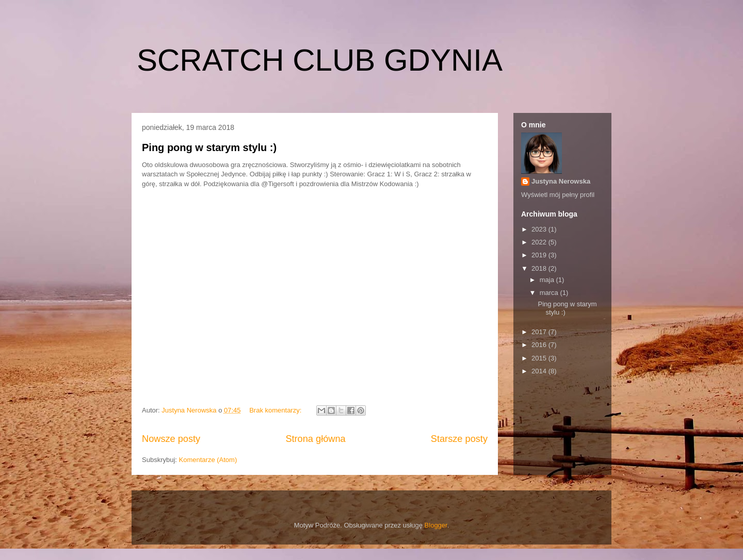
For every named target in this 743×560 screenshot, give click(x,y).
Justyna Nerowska (561, 181)
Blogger (436, 525)
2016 (540, 345)
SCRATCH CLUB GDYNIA (320, 60)
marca (550, 293)
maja (548, 280)
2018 (540, 268)
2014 (540, 371)
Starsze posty (459, 439)
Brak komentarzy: (276, 410)
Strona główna (315, 439)
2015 (540, 358)
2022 (540, 242)
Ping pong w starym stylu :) (209, 147)
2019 (540, 255)
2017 (540, 332)
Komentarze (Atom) (208, 460)
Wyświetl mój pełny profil (558, 195)
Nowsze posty (171, 439)
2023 (540, 229)
